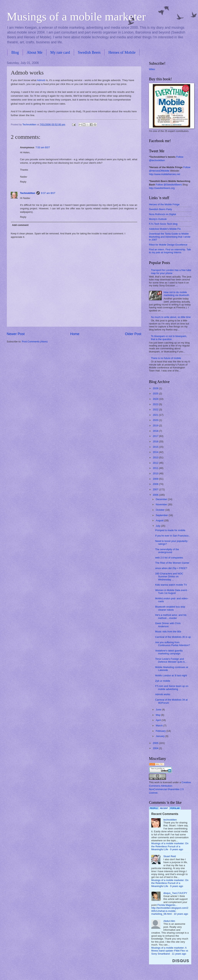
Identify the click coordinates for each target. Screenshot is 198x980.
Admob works (163, 694)
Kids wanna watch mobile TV (171, 585)
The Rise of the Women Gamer (172, 563)
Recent (164, 808)
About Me (35, 52)
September (162, 515)
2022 (156, 410)
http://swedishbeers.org (162, 188)
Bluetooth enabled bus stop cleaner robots (170, 608)
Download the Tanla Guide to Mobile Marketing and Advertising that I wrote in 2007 (170, 237)
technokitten (170, 820)
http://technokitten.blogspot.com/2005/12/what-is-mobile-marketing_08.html (170, 911)
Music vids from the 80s (168, 632)
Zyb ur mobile (163, 681)
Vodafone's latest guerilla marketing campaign (169, 652)
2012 (156, 463)
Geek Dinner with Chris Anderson (168, 625)
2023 (156, 404)
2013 (156, 457)
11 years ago (179, 954)
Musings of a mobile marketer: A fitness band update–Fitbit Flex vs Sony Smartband (170, 951)
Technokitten (28, 193)
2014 (156, 452)
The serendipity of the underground (167, 551)
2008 (156, 484)
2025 (156, 394)
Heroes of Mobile (122, 52)
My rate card (60, 52)
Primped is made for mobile (170, 530)
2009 (156, 479)
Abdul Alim (169, 921)
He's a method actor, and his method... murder (171, 616)
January (160, 736)
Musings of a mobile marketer (76, 17)
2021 (156, 415)
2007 (156, 489)
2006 (156, 495)
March (159, 726)
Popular (175, 808)
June (159, 710)
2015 (156, 447)
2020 (156, 420)
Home (75, 334)
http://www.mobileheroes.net (165, 174)
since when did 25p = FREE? (171, 568)
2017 (156, 436)
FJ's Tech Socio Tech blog (163, 224)
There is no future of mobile (166, 358)
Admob (41, 80)
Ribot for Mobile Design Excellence (168, 245)
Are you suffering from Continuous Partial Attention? (173, 644)
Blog (15, 52)
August (160, 520)
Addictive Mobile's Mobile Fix (165, 229)
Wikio (152, 69)
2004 (156, 748)
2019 (156, 425)
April (158, 720)
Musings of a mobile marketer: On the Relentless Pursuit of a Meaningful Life (170, 846)
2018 (156, 431)
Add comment (20, 225)
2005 (156, 743)
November (162, 504)
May (158, 715)
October (160, 510)
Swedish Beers (89, 52)
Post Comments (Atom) (35, 342)
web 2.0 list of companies (169, 558)
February (161, 731)
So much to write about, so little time (171, 317)
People (154, 808)
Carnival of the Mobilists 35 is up (173, 637)
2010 (156, 473)
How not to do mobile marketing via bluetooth (176, 294)
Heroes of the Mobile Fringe (164, 204)
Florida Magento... (167, 905)
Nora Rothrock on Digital (162, 214)
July (158, 526)
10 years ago (181, 914)
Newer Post (16, 334)
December (162, 499)
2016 (156, 441)
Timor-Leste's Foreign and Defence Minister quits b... (171, 660)
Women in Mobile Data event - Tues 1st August (172, 592)
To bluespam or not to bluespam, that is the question (169, 338)
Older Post (133, 334)
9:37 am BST (48, 193)
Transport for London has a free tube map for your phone (171, 272)
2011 (156, 468)
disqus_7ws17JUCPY (175, 893)
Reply (23, 182)
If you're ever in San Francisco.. (173, 536)
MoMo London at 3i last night (171, 675)
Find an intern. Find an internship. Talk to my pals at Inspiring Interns (170, 251)
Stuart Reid (170, 856)
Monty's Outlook (158, 219)
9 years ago (177, 849)
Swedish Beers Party (161, 209)
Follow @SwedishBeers (169, 185)
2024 (156, 399)
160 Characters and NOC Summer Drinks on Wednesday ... (169, 577)
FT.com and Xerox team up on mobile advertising (172, 687)
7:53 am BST (43, 147)
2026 (156, 388)
